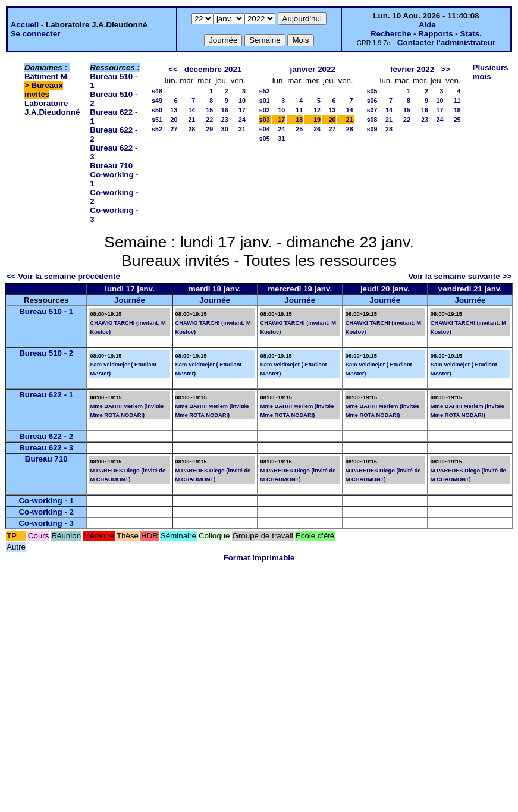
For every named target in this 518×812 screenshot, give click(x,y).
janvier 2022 (313, 69)
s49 (157, 101)
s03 (265, 120)
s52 (157, 129)
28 (191, 129)
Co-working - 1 (46, 501)
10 (242, 101)
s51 (157, 120)
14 (191, 110)
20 (174, 120)
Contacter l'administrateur (446, 43)
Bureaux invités (44, 90)
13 (174, 110)
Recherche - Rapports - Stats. (426, 34)
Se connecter (36, 34)
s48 (157, 91)
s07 (372, 110)
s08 (372, 120)
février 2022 (412, 69)
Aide (427, 25)
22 (209, 120)
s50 (157, 110)
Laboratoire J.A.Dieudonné (52, 108)
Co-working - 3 (46, 523)
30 (225, 129)
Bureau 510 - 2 (46, 353)
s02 (265, 110)
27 (174, 129)
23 (225, 120)
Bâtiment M (46, 76)
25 (299, 129)
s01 (265, 101)
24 (242, 120)
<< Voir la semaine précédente (63, 276)
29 (209, 129)
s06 (372, 101)
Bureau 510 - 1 (46, 311)
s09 (372, 129)
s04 (265, 129)
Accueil (25, 25)
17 (242, 110)
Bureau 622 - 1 (46, 395)
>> (445, 69)
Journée (130, 300)
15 (209, 110)
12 (317, 110)
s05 (265, 139)
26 (317, 129)
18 (299, 120)
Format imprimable (259, 558)
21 (191, 120)
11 (299, 110)
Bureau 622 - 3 (46, 448)
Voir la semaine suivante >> (460, 276)
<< (173, 69)
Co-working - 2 (46, 512)
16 (225, 110)
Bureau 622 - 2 (46, 436)
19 (317, 120)
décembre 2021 (213, 69)
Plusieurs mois (491, 72)
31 (242, 129)
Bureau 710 (111, 166)
